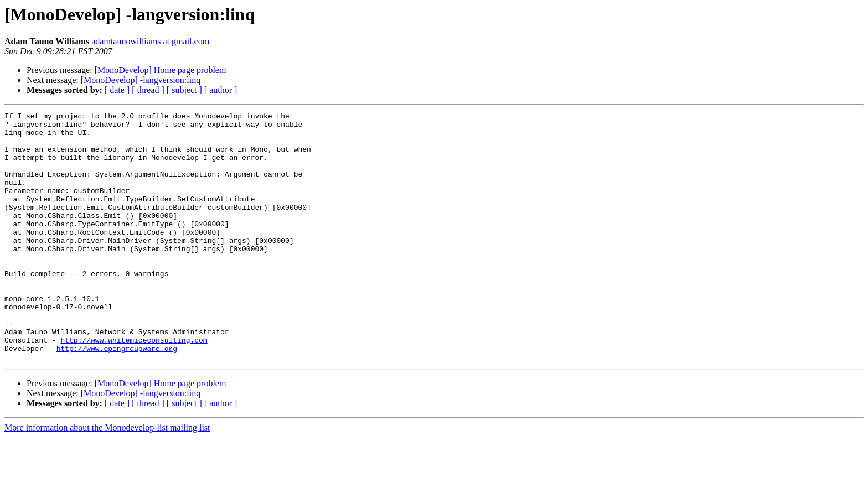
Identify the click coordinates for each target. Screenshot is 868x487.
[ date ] (117, 90)
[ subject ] (184, 90)
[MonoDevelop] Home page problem (161, 70)
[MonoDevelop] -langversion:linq (141, 80)
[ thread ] (148, 90)
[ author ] (221, 90)
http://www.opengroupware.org (117, 396)
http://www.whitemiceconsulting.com (134, 386)
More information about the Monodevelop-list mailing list (107, 477)
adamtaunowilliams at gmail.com (150, 41)
